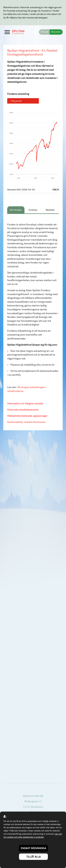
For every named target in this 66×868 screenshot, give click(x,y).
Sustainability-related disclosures (26, 422)
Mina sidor (56, 32)
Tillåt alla (34, 857)
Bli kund (45, 32)
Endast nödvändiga (33, 848)
